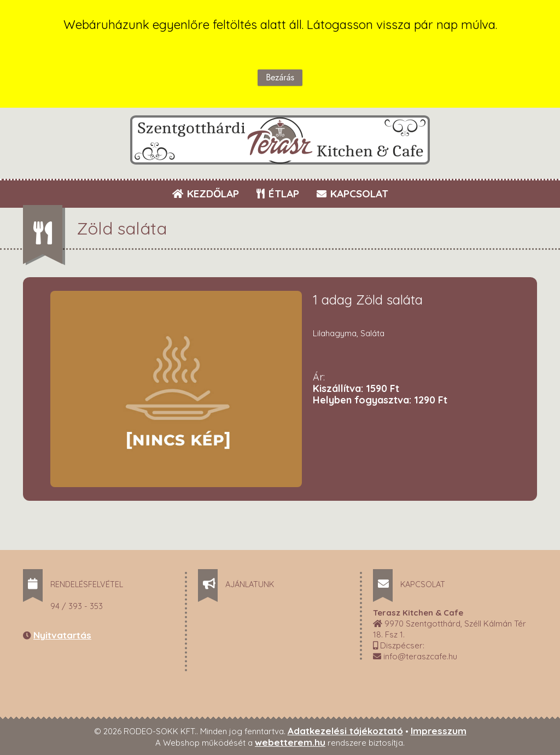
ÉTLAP (278, 194)
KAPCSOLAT (352, 194)
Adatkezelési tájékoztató (345, 731)
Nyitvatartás (62, 635)
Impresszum (439, 731)
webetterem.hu (290, 742)
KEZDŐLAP (206, 194)
